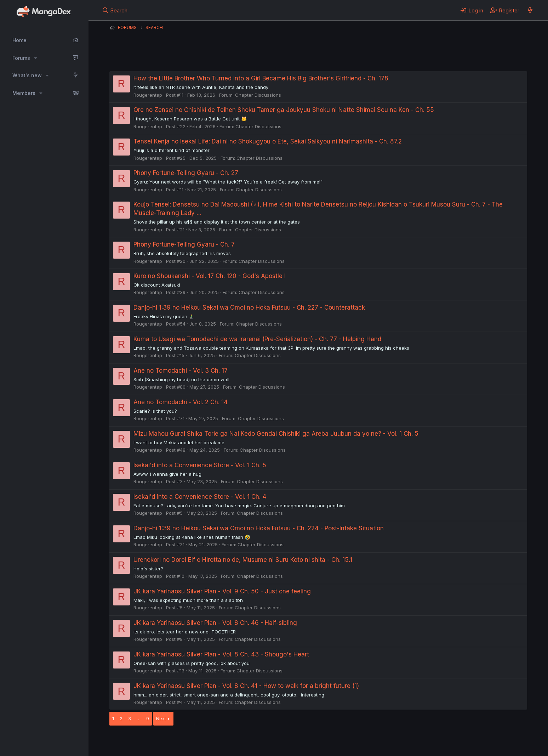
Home (19, 40)
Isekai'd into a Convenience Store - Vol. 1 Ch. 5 (200, 465)
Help (312, 741)
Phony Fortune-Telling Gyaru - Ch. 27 (186, 173)
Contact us (202, 741)
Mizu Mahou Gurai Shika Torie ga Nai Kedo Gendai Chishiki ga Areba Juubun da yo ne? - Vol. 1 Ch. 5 (276, 434)
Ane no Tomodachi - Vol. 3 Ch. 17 (181, 371)
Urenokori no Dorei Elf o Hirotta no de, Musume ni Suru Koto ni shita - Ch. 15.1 (243, 560)
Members (24, 93)
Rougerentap (148, 95)
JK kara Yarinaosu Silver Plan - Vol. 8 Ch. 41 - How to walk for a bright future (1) (246, 686)
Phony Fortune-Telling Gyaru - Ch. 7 (184, 244)
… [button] (139, 718)
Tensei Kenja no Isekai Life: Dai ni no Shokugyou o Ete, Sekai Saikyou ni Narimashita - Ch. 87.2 (268, 141)
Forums (21, 58)
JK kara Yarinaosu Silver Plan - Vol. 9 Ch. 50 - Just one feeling (222, 591)
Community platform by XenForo (469, 741)
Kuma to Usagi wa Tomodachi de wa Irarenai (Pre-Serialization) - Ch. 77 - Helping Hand (257, 339)
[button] (36, 58)
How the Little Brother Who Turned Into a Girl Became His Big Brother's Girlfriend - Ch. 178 (261, 78)
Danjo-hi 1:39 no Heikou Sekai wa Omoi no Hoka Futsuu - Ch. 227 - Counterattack (249, 308)
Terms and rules (241, 741)
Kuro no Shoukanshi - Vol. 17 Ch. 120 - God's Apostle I (210, 276)
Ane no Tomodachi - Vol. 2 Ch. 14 (181, 402)
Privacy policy (283, 741)
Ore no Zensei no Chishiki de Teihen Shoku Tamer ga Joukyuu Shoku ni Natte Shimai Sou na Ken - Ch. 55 (284, 110)
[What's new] (530, 10)
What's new (27, 75)
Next (161, 718)
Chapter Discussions (258, 95)
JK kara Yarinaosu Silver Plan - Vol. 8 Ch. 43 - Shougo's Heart (221, 654)
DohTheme (460, 746)
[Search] (115, 10)
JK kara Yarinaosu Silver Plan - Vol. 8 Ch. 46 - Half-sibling (215, 623)
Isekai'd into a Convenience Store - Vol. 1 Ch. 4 (200, 497)
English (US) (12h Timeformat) (146, 741)
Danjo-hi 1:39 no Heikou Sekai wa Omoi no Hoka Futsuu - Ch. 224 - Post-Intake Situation (259, 528)
